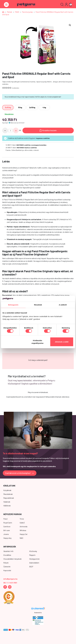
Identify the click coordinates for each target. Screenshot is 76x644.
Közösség (33, 551)
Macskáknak (8, 494)
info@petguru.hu (10, 579)
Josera (6, 534)
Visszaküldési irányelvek (12, 559)
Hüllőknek (7, 506)
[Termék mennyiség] (10, 131)
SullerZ (22, 523)
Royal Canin (8, 523)
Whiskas (23, 530)
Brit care (7, 530)
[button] (70, 25)
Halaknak (7, 502)
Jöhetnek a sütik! (62, 342)
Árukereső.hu (38, 613)
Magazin (32, 555)
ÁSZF (31, 567)
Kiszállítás (7, 555)
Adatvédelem (34, 563)
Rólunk (6, 563)
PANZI (17, 12)
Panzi (6, 519)
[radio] (8, 108)
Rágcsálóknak (9, 498)
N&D (21, 538)
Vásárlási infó (8, 551)
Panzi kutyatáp (27, 12)
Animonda (23, 526)
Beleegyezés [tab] (13, 305)
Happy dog (7, 538)
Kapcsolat (7, 570)
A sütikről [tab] (63, 305)
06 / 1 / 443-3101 (10, 583)
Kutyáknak (7, 490)
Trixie (22, 519)
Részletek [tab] (38, 305)
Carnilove (7, 526)
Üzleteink (7, 567)
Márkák (9, 12)
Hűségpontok (34, 559)
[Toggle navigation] (6, 5)
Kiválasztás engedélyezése (38, 342)
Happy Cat (24, 534)
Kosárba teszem (48, 130)
